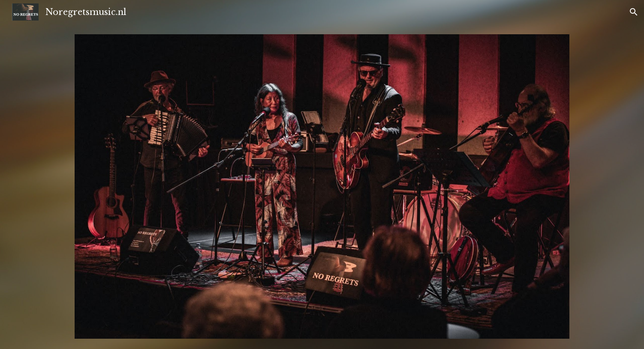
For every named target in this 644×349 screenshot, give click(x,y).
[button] (634, 12)
